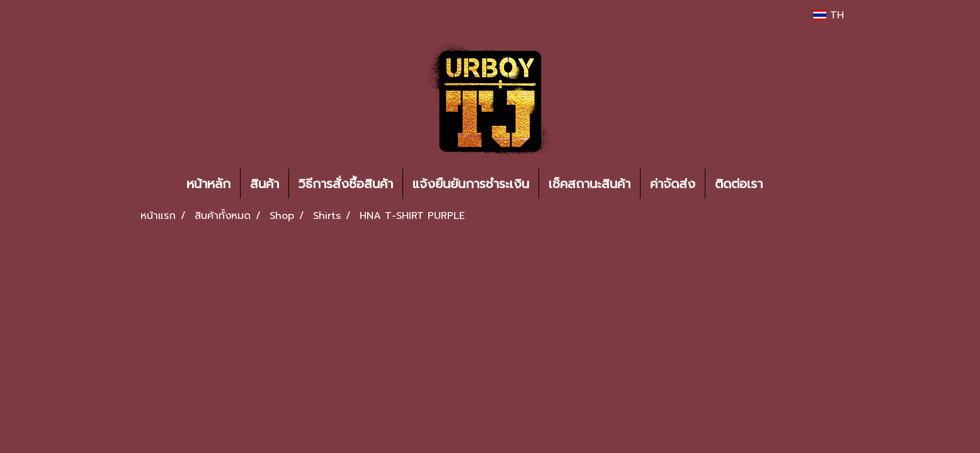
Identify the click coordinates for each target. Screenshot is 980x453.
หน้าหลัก (208, 184)
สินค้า (265, 184)
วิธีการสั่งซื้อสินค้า (346, 184)
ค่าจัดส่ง (673, 184)
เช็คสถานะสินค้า (590, 184)
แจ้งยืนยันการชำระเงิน (471, 184)
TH (829, 15)
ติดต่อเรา (739, 184)
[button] (791, 184)
